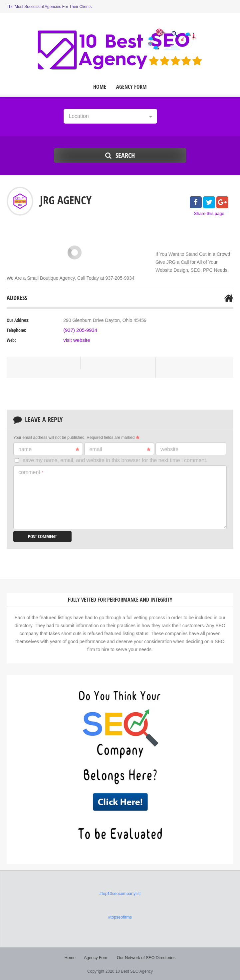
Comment (31, 472)
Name (49, 449)
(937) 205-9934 (79, 330)
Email (120, 449)
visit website (76, 340)
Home (100, 87)
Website (169, 449)
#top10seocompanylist (120, 893)
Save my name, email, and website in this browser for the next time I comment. (115, 460)
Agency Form (131, 87)
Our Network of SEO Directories (145, 957)
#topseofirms (120, 917)
